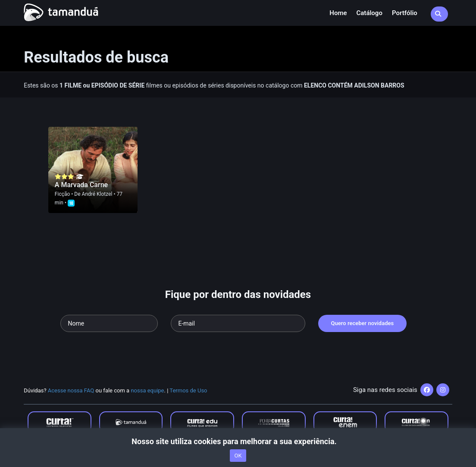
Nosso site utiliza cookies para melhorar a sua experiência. (238, 441)
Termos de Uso (188, 390)
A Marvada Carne (81, 185)
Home (338, 13)
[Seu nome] (109, 323)
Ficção (62, 194)
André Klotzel (97, 194)
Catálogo (370, 13)
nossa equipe (147, 390)
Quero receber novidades (363, 323)
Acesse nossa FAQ (71, 390)
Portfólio (405, 13)
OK (238, 456)
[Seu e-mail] (238, 323)
